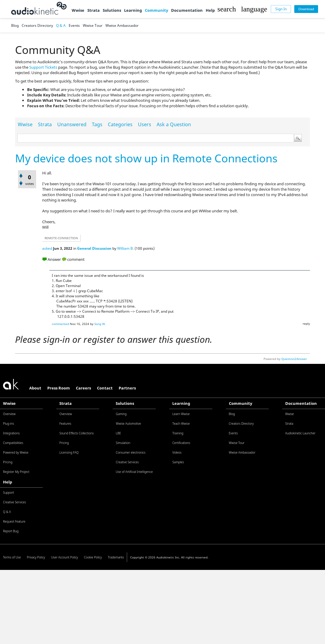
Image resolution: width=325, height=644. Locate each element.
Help (210, 10)
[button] (227, 9)
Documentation (187, 10)
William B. (125, 248)
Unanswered (72, 124)
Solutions (112, 10)
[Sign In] (281, 9)
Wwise (78, 10)
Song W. (100, 324)
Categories (120, 124)
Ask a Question (174, 124)
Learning (133, 10)
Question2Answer (294, 359)
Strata (94, 10)
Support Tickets (43, 67)
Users (145, 124)
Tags (97, 124)
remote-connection (61, 238)
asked (47, 248)
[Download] (306, 9)
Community (156, 10)
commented (60, 324)
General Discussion (94, 248)
